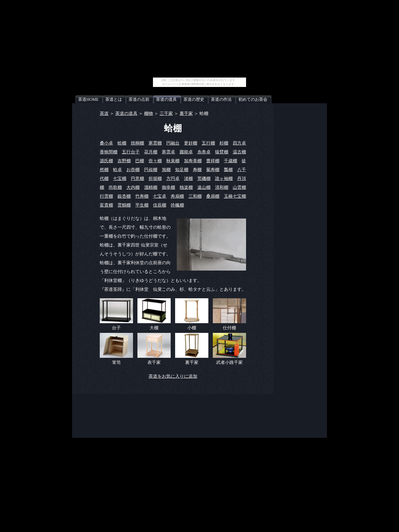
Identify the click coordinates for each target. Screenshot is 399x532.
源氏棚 (106, 161)
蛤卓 (117, 170)
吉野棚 (124, 161)
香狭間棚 (109, 152)
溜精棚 (151, 187)
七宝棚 (120, 178)
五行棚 (208, 143)
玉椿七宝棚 (235, 196)
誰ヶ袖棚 (224, 178)
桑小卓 (106, 143)
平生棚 (142, 205)
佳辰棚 (160, 205)
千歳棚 (231, 161)
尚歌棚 (115, 187)
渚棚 (188, 178)
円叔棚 (151, 170)
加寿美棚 (193, 161)
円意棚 (137, 178)
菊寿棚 (213, 170)
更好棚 (191, 143)
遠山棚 (204, 187)
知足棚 (182, 170)
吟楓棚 (177, 205)
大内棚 (133, 187)
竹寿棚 (142, 196)
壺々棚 (155, 161)
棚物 (149, 113)
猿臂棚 (222, 152)
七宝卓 (160, 196)
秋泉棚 (173, 161)
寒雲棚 (155, 143)
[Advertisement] (199, 39)
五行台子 (131, 152)
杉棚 (224, 143)
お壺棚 (133, 170)
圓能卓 (186, 152)
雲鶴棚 (124, 205)
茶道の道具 (126, 113)
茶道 (104, 113)
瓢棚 (228, 170)
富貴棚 (106, 205)
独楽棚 (186, 187)
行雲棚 (106, 196)
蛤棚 (122, 143)
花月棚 (151, 152)
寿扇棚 (177, 196)
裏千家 (186, 113)
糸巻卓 (204, 152)
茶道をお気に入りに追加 (173, 376)
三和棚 (195, 196)
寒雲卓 (168, 152)
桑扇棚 (213, 196)
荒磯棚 (204, 178)
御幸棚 (168, 187)
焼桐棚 (137, 143)
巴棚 (140, 161)
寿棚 (197, 170)
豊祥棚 (213, 161)
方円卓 (173, 178)
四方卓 (239, 143)
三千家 (166, 113)
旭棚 (166, 170)
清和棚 (222, 187)
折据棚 (155, 178)
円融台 (173, 143)
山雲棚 (239, 187)
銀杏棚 (124, 196)
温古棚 (239, 152)
